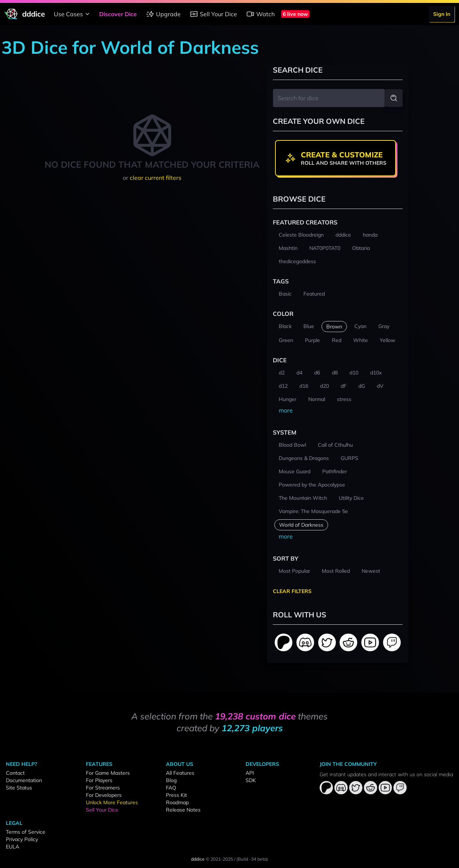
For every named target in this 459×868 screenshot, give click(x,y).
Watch (260, 14)
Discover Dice (118, 14)
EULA (13, 847)
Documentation (24, 780)
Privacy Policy (22, 839)
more (286, 410)
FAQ (171, 788)
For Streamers (103, 788)
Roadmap (177, 802)
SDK (251, 780)
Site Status (19, 788)
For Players (99, 780)
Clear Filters (292, 591)
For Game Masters (108, 773)
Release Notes (183, 810)
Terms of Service (26, 832)
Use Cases (73, 14)
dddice (198, 859)
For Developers (104, 795)
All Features (180, 773)
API (250, 773)
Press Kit (176, 795)
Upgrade (163, 14)
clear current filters (156, 178)
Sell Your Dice (213, 14)
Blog (171, 780)
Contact (15, 773)
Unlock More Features (112, 802)
